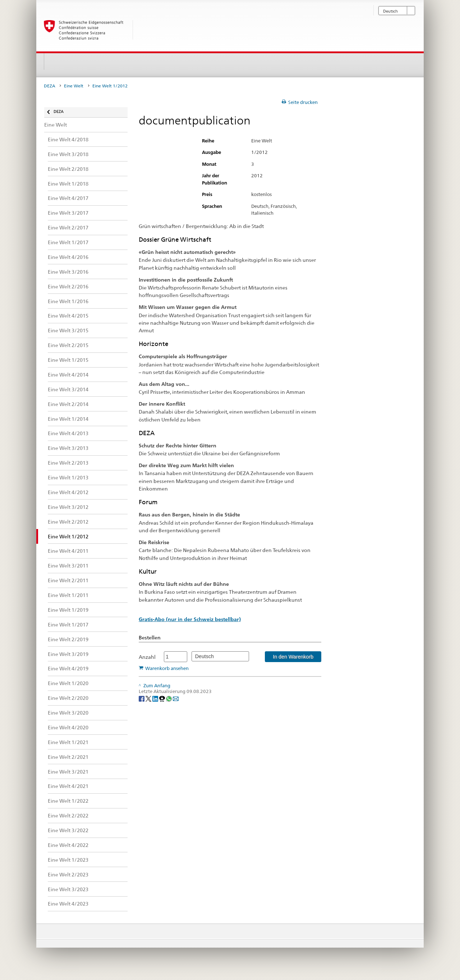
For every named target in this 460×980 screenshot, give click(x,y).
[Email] (176, 698)
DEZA (50, 86)
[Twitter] (149, 698)
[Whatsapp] (169, 698)
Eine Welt (74, 86)
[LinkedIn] (156, 698)
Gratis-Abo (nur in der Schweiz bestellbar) (190, 619)
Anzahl (147, 657)
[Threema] (163, 698)
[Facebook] (142, 698)
